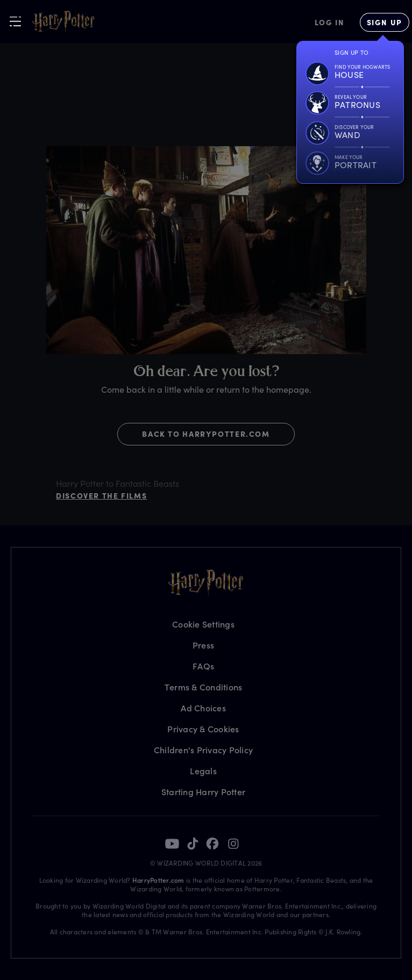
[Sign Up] (385, 22)
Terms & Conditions (204, 687)
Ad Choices (203, 708)
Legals (203, 771)
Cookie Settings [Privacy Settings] (203, 624)
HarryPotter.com (158, 880)
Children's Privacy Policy (203, 750)
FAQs (203, 666)
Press (203, 645)
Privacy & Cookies (203, 729)
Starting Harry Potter (203, 792)
